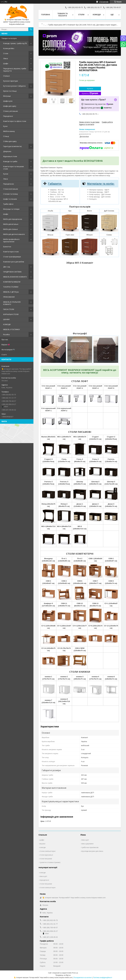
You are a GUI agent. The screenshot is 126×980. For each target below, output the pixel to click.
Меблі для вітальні (11, 224)
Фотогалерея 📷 (8, 350)
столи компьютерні (47, 851)
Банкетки (7, 247)
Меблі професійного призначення (11, 240)
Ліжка (6, 58)
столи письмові (46, 859)
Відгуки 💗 (6, 345)
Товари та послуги (9, 38)
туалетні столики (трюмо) (50, 862)
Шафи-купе (8, 101)
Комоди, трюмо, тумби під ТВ (15, 43)
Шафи (6, 63)
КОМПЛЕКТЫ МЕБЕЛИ (12, 282)
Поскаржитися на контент (83, 978)
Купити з (90, 93)
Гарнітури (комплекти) (12, 146)
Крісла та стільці (10, 91)
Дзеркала (7, 151)
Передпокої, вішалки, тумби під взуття (15, 70)
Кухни (6, 174)
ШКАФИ (6, 319)
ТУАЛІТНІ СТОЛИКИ (11, 287)
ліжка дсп (85, 840)
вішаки (42, 844)
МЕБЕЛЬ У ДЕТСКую (11, 292)
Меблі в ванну (9, 131)
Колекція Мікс (9, 48)
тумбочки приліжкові (90, 847)
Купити (90, 89)
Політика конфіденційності (103, 978)
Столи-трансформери (12, 257)
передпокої (44, 880)
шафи (42, 840)
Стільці (6, 136)
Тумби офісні (8, 204)
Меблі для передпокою (13, 219)
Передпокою (9, 184)
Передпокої (8, 116)
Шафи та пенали (10, 199)
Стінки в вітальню (11, 189)
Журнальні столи (10, 156)
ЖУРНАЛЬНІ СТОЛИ (11, 314)
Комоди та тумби (10, 161)
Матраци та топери (11, 209)
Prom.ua (75, 973)
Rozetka (6, 334)
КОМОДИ (7, 324)
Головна (46, 15)
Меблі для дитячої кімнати (14, 234)
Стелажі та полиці (10, 194)
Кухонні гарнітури (11, 81)
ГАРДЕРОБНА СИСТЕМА (12, 272)
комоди (43, 847)
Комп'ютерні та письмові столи (13, 168)
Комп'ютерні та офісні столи (15, 121)
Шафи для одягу (10, 106)
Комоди (97, 15)
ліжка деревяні (87, 844)
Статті (4, 355)
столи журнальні (46, 855)
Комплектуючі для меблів (14, 262)
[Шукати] (31, 29)
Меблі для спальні (10, 229)
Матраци (7, 96)
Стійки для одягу (10, 141)
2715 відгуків (104, 2)
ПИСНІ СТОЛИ (9, 309)
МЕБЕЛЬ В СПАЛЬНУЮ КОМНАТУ (12, 303)
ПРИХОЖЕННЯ (9, 297)
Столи (6, 53)
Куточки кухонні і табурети (14, 86)
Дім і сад (7, 267)
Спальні (6, 76)
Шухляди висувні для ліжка (92, 851)
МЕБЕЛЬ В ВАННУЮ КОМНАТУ (15, 277)
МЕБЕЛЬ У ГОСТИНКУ (12, 329)
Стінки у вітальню (11, 111)
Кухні (5, 126)
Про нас (5, 339)
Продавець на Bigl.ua (63, 975)
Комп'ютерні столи (11, 252)
